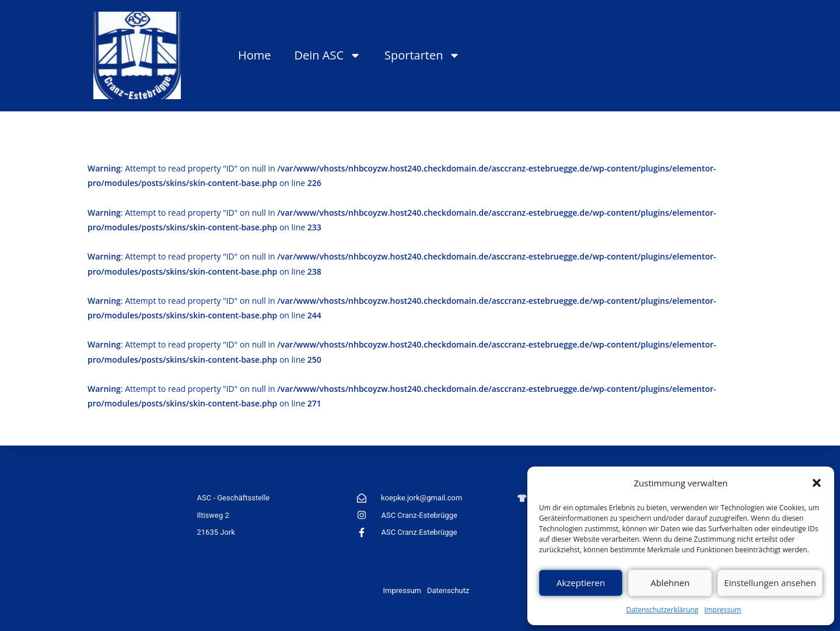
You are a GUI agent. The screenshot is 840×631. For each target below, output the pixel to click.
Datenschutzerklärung (663, 610)
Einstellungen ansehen (770, 583)
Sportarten (422, 55)
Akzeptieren (581, 583)
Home (255, 55)
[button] (817, 483)
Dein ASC (328, 55)
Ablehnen (670, 583)
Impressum (722, 610)
